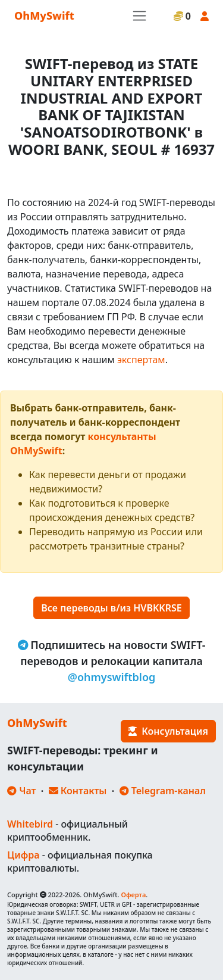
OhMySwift (44, 15)
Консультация (168, 731)
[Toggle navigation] (139, 16)
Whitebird (30, 824)
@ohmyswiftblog (112, 677)
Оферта (133, 895)
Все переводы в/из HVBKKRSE (111, 608)
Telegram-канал (163, 791)
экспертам (141, 360)
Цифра (23, 855)
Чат (21, 791)
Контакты (78, 791)
